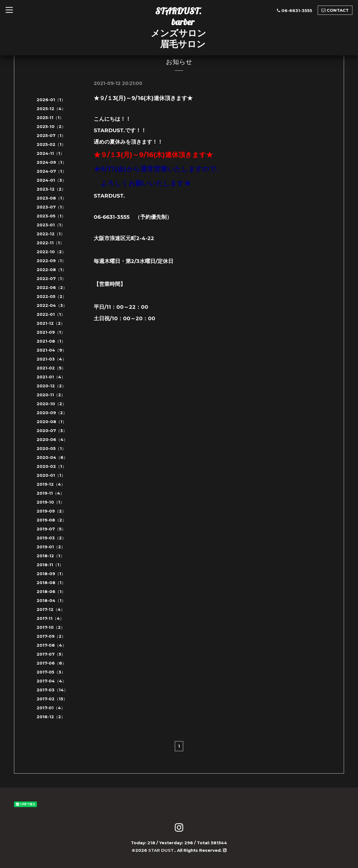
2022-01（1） (51, 314)
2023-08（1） (51, 198)
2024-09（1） (51, 162)
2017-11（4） (50, 618)
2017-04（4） (51, 681)
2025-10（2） (51, 126)
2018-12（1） (50, 556)
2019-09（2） (51, 511)
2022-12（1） (51, 234)
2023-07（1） (51, 207)
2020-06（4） (52, 439)
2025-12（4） (51, 109)
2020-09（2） (52, 413)
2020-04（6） (52, 457)
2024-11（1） (50, 153)
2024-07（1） (51, 171)
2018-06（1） (51, 591)
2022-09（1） (51, 261)
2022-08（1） (51, 270)
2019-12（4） (51, 484)
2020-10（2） (51, 404)
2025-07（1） (51, 135)
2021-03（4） (51, 359)
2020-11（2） (51, 395)
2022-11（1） (50, 243)
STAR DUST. (162, 850)
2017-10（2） (51, 627)
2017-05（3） (51, 672)
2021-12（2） (51, 323)
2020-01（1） (51, 475)
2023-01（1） (51, 225)
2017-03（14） (52, 690)
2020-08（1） (52, 422)
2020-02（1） (51, 466)
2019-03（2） (51, 538)
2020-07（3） (52, 431)
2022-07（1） (51, 278)
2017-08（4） (51, 645)
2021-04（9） (51, 350)
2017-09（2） (51, 636)
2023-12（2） (51, 189)
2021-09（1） (51, 332)
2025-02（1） (51, 144)
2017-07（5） (51, 654)
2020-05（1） (51, 448)
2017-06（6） (51, 663)
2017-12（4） (51, 609)
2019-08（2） (51, 520)
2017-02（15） (52, 699)
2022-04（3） (52, 305)
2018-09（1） (51, 574)
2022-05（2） (52, 296)
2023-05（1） (51, 216)
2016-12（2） (51, 717)
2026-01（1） (51, 100)
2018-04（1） (51, 600)
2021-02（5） (51, 368)
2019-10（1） (50, 502)
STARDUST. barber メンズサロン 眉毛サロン (178, 27)
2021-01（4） (51, 377)
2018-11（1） (50, 565)
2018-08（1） (51, 583)
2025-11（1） (50, 118)
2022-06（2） (52, 287)
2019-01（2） (51, 547)
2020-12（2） (51, 386)
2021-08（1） (51, 341)
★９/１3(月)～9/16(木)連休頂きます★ (143, 98)
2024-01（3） (51, 180)
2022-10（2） (51, 252)
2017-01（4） (51, 708)
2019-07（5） (51, 529)
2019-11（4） (50, 493)
